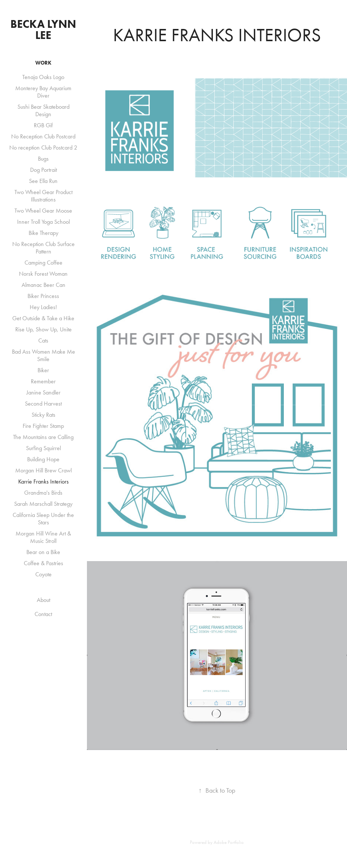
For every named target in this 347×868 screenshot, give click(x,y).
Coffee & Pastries (43, 563)
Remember (43, 381)
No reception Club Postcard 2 (43, 148)
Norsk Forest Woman (43, 274)
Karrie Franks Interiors (43, 482)
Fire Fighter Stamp (43, 426)
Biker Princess (43, 296)
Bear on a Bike (43, 552)
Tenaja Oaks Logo (43, 77)
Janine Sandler (43, 392)
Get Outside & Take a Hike (43, 318)
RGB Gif (43, 125)
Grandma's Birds (43, 493)
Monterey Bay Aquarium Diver (43, 92)
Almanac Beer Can (43, 285)
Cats (43, 340)
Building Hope (43, 459)
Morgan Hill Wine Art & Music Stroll (43, 537)
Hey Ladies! (43, 307)
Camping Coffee (43, 263)
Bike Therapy (43, 233)
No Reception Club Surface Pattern (43, 248)
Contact (43, 614)
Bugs (43, 159)
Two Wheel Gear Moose (43, 211)
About (43, 600)
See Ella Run (43, 181)
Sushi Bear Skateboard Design (43, 110)
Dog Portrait (43, 170)
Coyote (43, 574)
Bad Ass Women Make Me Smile (43, 355)
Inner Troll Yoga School (43, 222)
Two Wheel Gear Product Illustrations (43, 196)
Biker (43, 370)
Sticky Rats (43, 415)
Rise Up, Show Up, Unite (43, 329)
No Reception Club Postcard (43, 136)
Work (43, 63)
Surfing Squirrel (43, 448)
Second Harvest (43, 404)
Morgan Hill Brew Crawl (43, 470)
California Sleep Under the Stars (43, 519)
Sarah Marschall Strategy (43, 504)
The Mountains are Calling (43, 437)
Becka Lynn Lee (45, 30)
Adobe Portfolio (229, 842)
